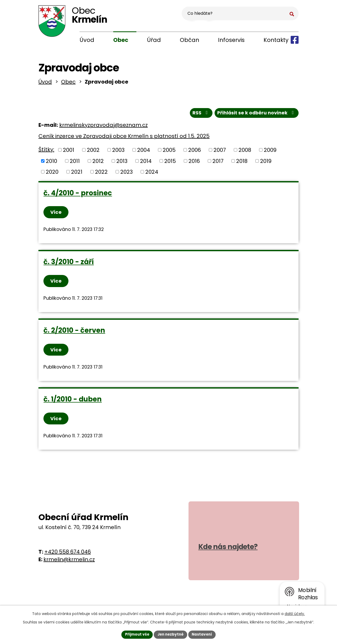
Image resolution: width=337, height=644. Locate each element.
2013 (122, 162)
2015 (170, 162)
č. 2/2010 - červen (75, 333)
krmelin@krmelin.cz (69, 564)
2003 (118, 151)
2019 (266, 162)
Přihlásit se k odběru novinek (256, 114)
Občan (190, 40)
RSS (200, 114)
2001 (69, 151)
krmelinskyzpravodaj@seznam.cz (103, 127)
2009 (270, 151)
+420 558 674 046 (68, 556)
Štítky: (46, 151)
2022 (101, 173)
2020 (52, 173)
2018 (242, 162)
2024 (152, 173)
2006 (195, 151)
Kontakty (276, 40)
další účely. (295, 613)
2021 (77, 173)
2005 (169, 151)
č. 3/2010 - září (69, 264)
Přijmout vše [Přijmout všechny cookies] (136, 634)
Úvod (87, 40)
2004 (144, 151)
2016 (194, 162)
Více (56, 214)
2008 (245, 151)
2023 (127, 173)
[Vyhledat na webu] (266, 15)
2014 (146, 162)
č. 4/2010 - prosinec (78, 194)
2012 (98, 162)
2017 (218, 162)
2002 (93, 151)
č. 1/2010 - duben (73, 403)
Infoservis (231, 40)
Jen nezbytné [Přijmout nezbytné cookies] (170, 634)
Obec (121, 40)
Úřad (154, 40)
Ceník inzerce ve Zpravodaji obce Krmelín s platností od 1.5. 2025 (124, 138)
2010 (51, 162)
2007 (220, 151)
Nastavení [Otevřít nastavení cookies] (203, 634)
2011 (75, 162)
